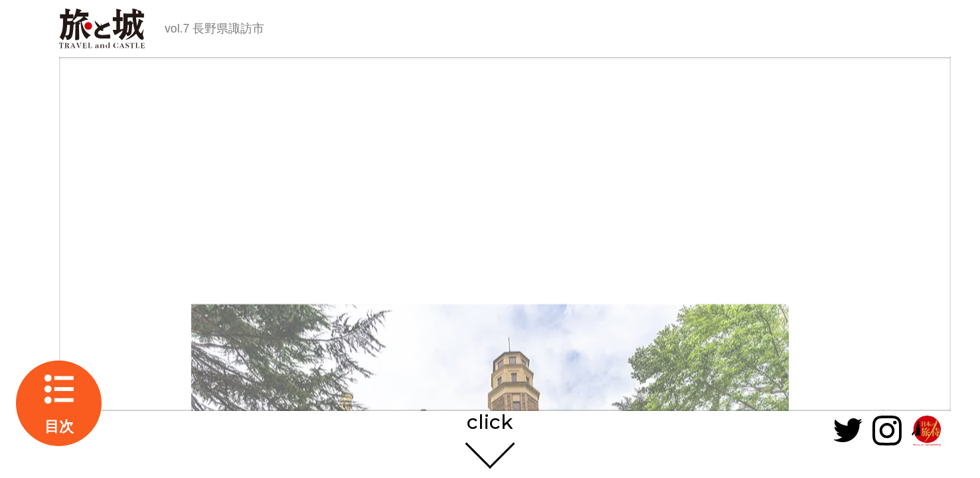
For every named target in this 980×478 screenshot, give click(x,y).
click (490, 423)
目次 (59, 427)
